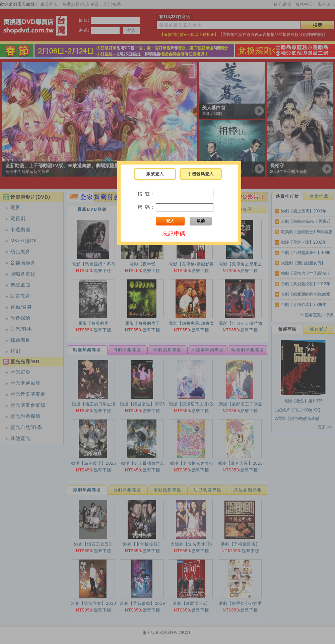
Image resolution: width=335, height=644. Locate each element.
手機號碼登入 (201, 174)
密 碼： (147, 207)
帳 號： (147, 194)
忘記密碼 (174, 234)
